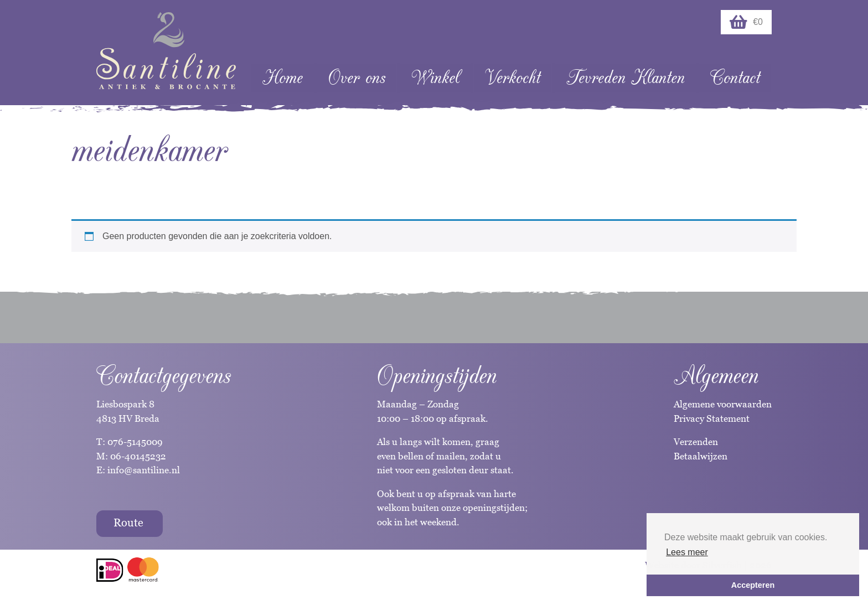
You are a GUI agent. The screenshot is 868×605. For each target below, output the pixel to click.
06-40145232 (138, 456)
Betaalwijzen (701, 456)
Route (128, 523)
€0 (746, 22)
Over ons (357, 78)
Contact (735, 78)
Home (283, 78)
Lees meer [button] (687, 552)
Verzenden (696, 442)
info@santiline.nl (144, 470)
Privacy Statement (712, 418)
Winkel (435, 78)
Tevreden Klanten (626, 78)
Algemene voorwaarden (723, 404)
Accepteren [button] (753, 585)
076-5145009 (134, 442)
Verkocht (513, 78)
